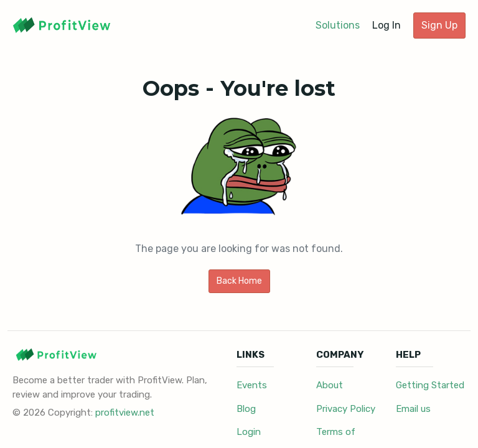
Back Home (239, 281)
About (330, 385)
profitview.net (125, 413)
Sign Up (439, 25)
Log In (387, 25)
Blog (246, 409)
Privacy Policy (346, 409)
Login (249, 432)
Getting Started (430, 385)
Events (252, 385)
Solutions (338, 25)
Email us (413, 409)
